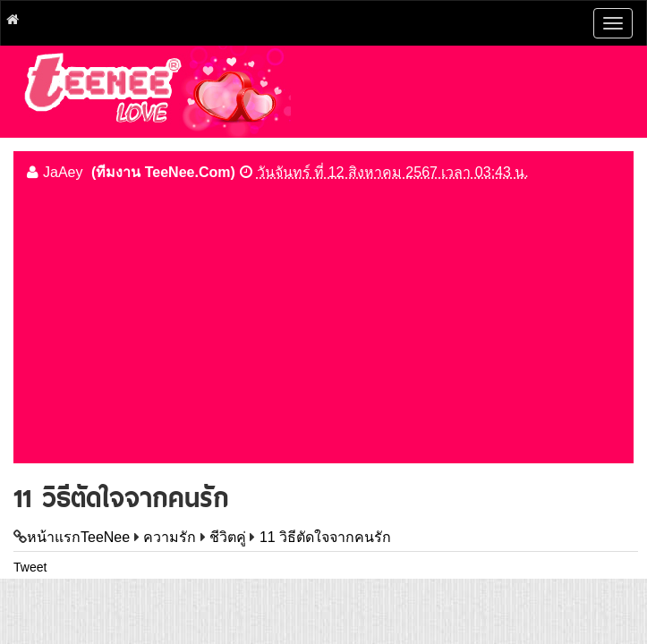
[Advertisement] (323, 320)
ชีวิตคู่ (228, 537)
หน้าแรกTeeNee (78, 537)
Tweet (30, 567)
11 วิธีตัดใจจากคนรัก (325, 537)
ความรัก (170, 537)
